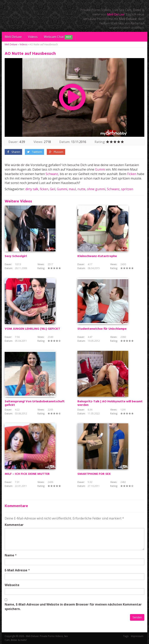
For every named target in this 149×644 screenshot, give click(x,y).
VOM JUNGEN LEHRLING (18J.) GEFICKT (32, 329)
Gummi (100, 169)
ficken (44, 189)
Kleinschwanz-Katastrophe (97, 256)
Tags (126, 636)
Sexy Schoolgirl (16, 256)
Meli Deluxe (116, 14)
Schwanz (52, 174)
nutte (81, 189)
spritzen (127, 189)
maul (72, 189)
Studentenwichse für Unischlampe (102, 329)
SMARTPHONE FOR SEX (94, 474)
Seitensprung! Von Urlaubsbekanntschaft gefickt (35, 403)
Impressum (137, 636)
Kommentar (14, 525)
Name (9, 555)
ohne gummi (96, 189)
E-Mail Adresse (16, 570)
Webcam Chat (58, 37)
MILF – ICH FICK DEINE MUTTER (27, 474)
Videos (33, 37)
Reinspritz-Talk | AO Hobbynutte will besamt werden (110, 403)
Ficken (132, 174)
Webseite (12, 585)
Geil (53, 189)
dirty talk (32, 189)
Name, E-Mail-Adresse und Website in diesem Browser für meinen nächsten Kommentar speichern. (73, 607)
